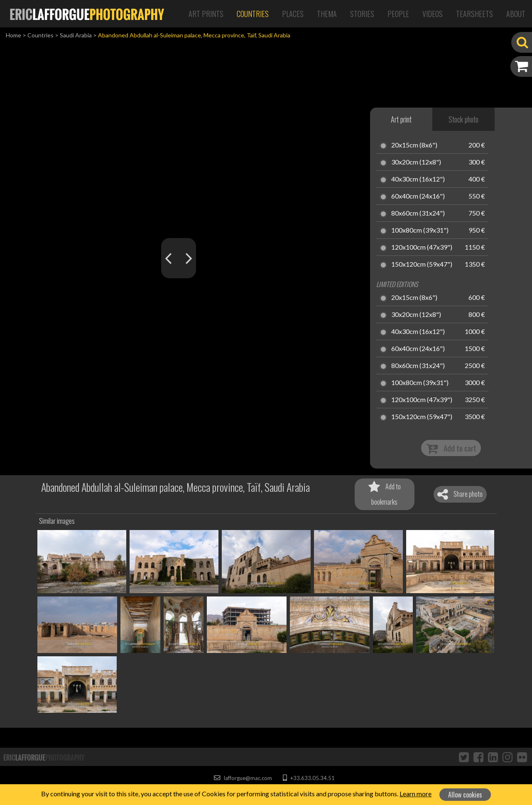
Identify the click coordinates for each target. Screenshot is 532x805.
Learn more (416, 794)
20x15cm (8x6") (414, 145)
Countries (253, 14)
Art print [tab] (401, 119)
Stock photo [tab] (463, 119)
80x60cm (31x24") (418, 214)
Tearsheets (474, 14)
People (398, 14)
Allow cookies (465, 795)
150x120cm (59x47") (422, 265)
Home (13, 35)
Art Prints (206, 14)
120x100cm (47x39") (422, 248)
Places (293, 14)
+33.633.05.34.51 (309, 778)
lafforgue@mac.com (243, 778)
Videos (433, 14)
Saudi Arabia (76, 35)
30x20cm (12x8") (416, 162)
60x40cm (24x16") (418, 196)
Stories (362, 14)
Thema (327, 14)
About (516, 14)
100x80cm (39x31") (420, 231)
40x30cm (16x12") (418, 179)
